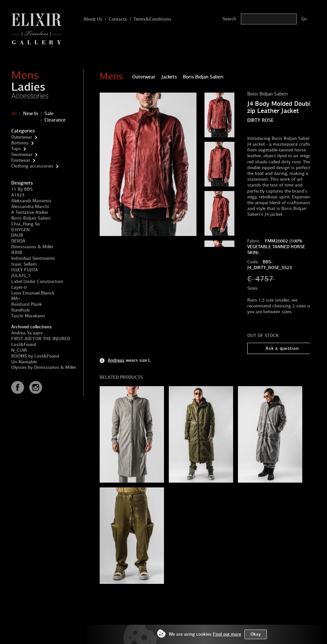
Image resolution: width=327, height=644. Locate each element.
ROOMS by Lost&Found (35, 356)
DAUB (17, 235)
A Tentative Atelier (30, 212)
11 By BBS (22, 189)
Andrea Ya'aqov (27, 333)
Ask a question (282, 348)
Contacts (118, 19)
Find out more (227, 634)
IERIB (17, 253)
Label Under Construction (37, 281)
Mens (25, 75)
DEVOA (18, 241)
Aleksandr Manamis (31, 201)
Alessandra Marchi (30, 207)
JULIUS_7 (21, 276)
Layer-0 (19, 287)
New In (31, 113)
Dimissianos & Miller (32, 247)
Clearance (55, 120)
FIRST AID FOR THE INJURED (41, 339)
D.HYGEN (20, 230)
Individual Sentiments (33, 258)
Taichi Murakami (28, 316)
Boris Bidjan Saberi (31, 218)
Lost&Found (24, 345)
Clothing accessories (32, 166)
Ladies (28, 87)
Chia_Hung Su (25, 224)
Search (229, 19)
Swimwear (22, 154)
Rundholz (20, 310)
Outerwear (22, 137)
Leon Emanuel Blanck (33, 293)
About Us (93, 19)
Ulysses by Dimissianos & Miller (44, 367)
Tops (16, 149)
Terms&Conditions (152, 19)
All (14, 113)
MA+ (16, 299)
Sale (49, 113)
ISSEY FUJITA (25, 270)
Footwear (21, 160)
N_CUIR (19, 350)
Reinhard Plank (27, 304)
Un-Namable (24, 362)
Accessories (30, 96)
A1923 (18, 195)
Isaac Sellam (24, 264)
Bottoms (20, 143)
